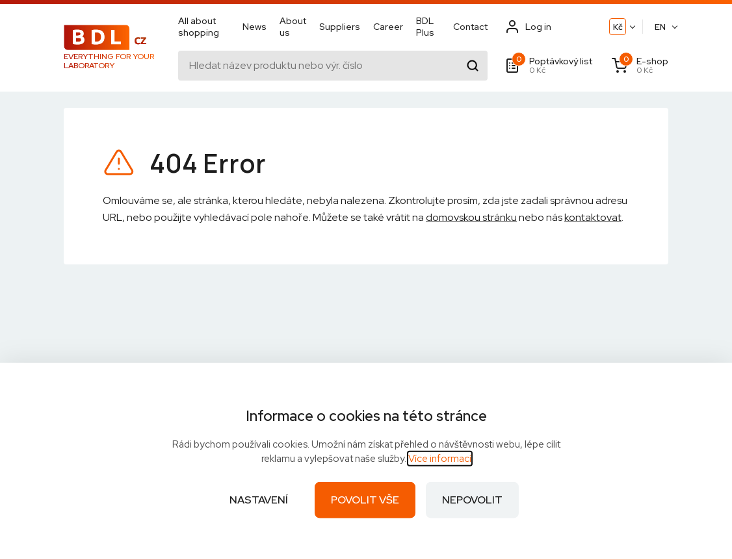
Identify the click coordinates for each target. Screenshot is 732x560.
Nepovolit (472, 500)
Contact (470, 27)
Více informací (440, 459)
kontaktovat (593, 217)
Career (388, 27)
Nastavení (259, 500)
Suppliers (340, 27)
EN (660, 28)
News (255, 27)
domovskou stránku (471, 217)
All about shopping (199, 27)
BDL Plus (425, 27)
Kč (618, 28)
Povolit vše (365, 500)
